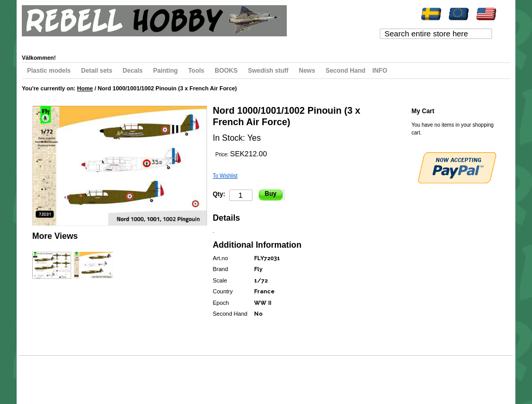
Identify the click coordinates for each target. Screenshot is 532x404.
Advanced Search (113, 375)
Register (178, 42)
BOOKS (226, 71)
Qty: (219, 194)
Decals (133, 71)
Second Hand (346, 71)
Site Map (41, 375)
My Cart (117, 42)
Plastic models (49, 71)
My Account (46, 42)
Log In (205, 42)
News (307, 71)
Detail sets (97, 71)
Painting (165, 71)
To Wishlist (225, 176)
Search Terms (71, 375)
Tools (196, 71)
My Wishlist (84, 42)
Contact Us (151, 375)
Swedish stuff (268, 71)
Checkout (147, 42)
